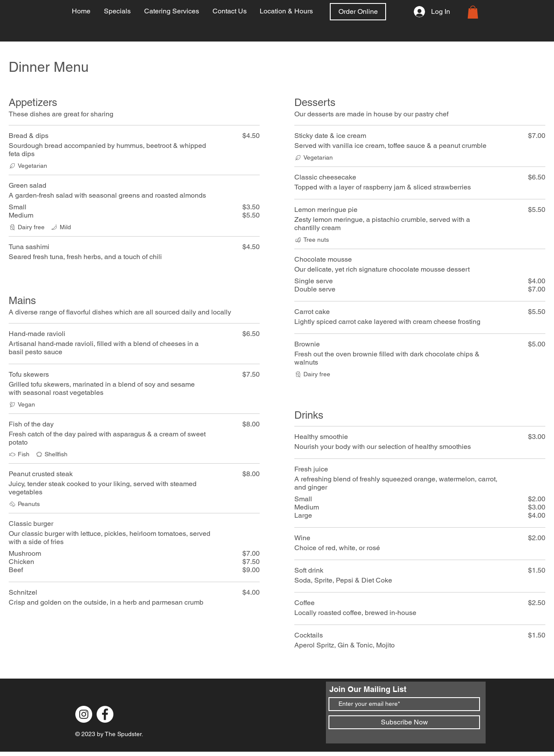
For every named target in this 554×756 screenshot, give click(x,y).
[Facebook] (105, 714)
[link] (473, 12)
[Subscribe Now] (404, 722)
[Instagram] (84, 714)
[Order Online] (358, 12)
